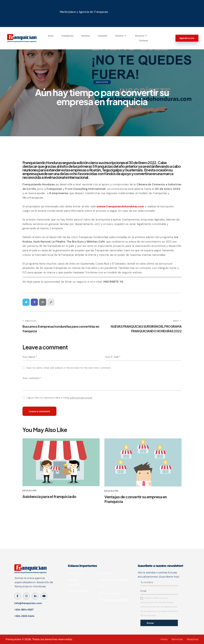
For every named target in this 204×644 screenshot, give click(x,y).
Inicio (51, 36)
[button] (51, 302)
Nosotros (141, 36)
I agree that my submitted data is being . (60, 398)
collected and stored (81, 398)
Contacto (143, 41)
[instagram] (26, 596)
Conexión (103, 36)
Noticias (86, 36)
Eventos (121, 36)
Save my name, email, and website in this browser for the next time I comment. (69, 368)
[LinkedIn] (35, 596)
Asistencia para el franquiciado (49, 496)
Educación (102, 82)
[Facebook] (18, 596)
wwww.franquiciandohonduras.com (120, 206)
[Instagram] (44, 596)
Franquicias (67, 36)
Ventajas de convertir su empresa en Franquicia (136, 499)
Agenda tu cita (187, 38)
